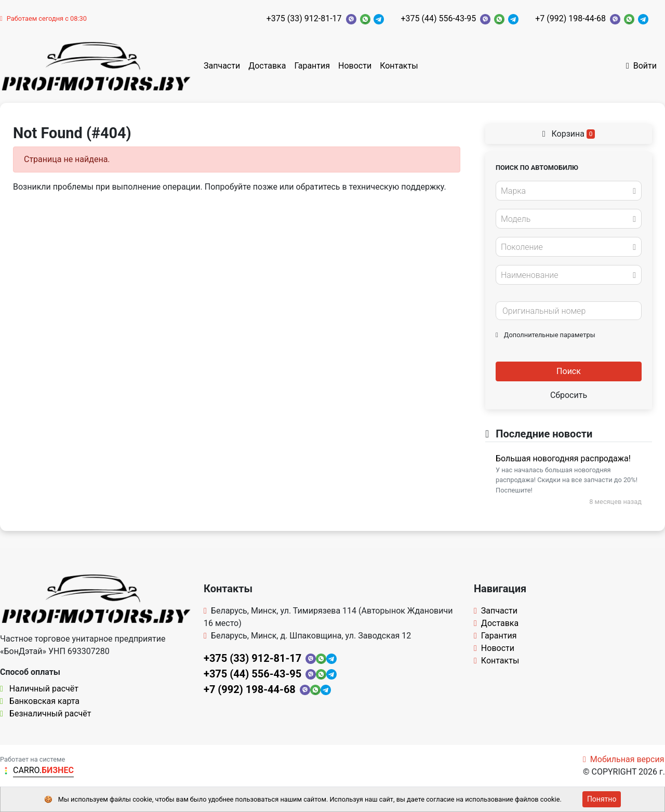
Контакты (399, 66)
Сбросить (569, 395)
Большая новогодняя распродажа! (563, 458)
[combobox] (569, 191)
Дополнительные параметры (546, 335)
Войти (641, 66)
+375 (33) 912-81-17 (304, 18)
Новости (355, 66)
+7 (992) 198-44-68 (570, 18)
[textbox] (566, 191)
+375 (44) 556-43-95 (438, 18)
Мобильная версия (624, 759)
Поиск (569, 371)
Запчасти (222, 66)
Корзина (569, 134)
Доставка (267, 66)
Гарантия (312, 66)
